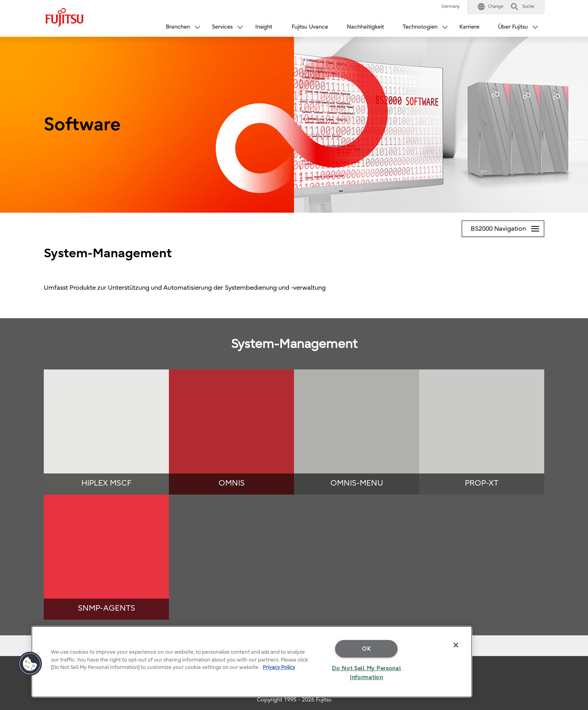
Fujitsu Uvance (310, 27)
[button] (490, 7)
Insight (264, 27)
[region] (252, 662)
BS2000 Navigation (507, 227)
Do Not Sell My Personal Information (367, 673)
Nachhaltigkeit (365, 27)
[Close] (456, 645)
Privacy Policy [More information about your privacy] (279, 667)
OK (366, 649)
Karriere (469, 27)
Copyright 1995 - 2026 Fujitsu (294, 700)
